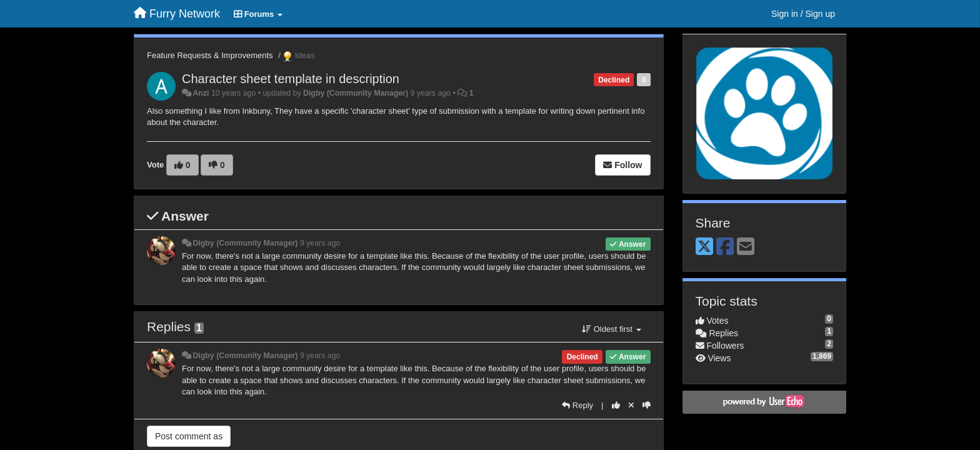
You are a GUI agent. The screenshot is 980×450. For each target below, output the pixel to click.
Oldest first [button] (611, 329)
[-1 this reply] (647, 405)
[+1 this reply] (616, 405)
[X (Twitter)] (704, 247)
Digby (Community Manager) (356, 93)
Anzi (201, 93)
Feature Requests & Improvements (210, 55)
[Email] (746, 247)
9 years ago (320, 243)
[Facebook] (725, 247)
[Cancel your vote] (631, 405)
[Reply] (577, 405)
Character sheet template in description (291, 79)
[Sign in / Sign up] (803, 14)
